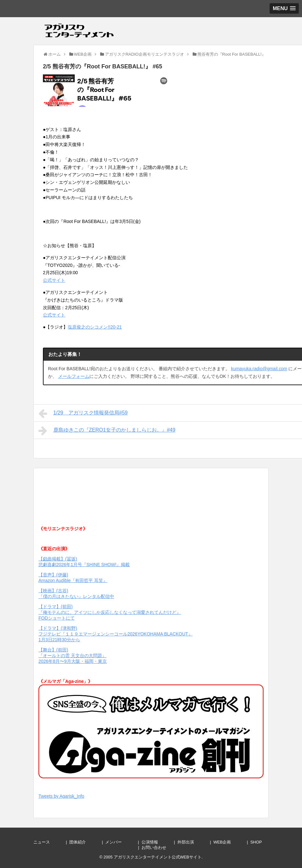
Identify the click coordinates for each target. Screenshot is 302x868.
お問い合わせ (160, 847)
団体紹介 (84, 842)
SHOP (262, 842)
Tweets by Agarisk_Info (61, 796)
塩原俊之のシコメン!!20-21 (95, 327)
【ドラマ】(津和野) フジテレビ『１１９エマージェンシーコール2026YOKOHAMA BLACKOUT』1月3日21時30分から (116, 634)
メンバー (120, 842)
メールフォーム (74, 376)
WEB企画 (228, 842)
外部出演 (192, 842)
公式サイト (54, 280)
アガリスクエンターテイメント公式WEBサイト (158, 857)
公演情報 (156, 842)
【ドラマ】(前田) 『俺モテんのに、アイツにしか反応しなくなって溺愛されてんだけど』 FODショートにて (110, 612)
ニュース (48, 842)
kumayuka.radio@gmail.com (259, 369)
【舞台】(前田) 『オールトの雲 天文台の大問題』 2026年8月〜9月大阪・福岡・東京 (73, 656)
